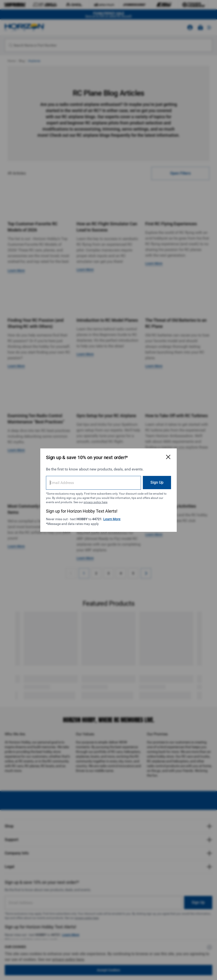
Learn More (112, 519)
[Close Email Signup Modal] (168, 457)
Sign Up (157, 482)
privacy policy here (95, 502)
